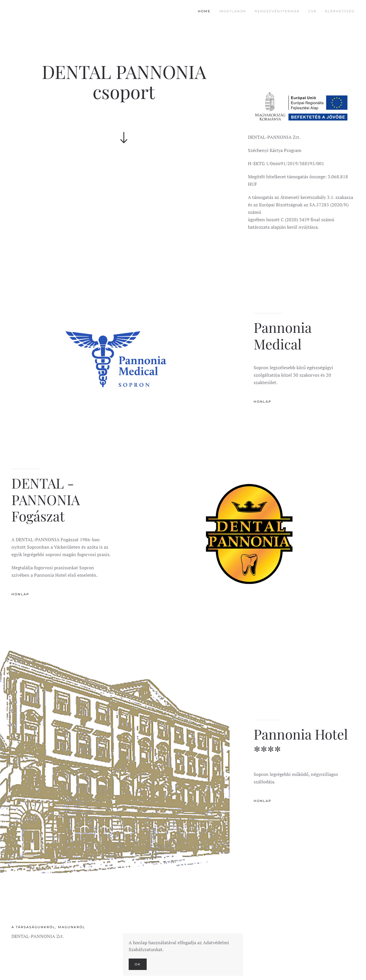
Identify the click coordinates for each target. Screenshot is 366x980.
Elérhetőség (340, 11)
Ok (138, 964)
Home (204, 11)
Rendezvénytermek (277, 11)
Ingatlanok (233, 11)
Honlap (262, 402)
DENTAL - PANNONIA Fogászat (46, 499)
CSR (312, 11)
